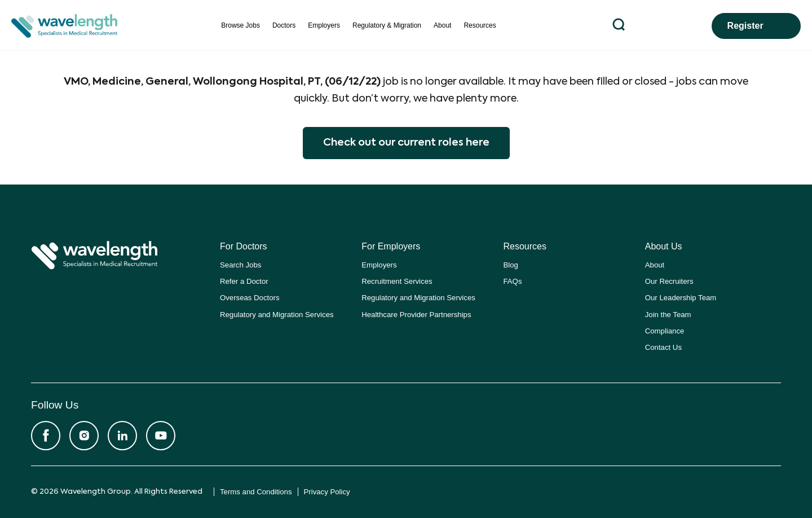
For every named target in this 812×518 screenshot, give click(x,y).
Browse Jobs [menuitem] (240, 25)
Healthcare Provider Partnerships (416, 315)
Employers (379, 265)
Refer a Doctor (244, 281)
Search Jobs (240, 265)
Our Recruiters (669, 281)
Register (745, 26)
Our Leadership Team (681, 298)
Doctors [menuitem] (284, 25)
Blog (511, 265)
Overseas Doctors (250, 298)
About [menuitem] (442, 25)
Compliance (665, 331)
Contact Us (663, 347)
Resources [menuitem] (480, 25)
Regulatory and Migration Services (277, 315)
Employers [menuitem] (324, 25)
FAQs (513, 281)
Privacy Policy (327, 492)
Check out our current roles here (406, 143)
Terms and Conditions (256, 492)
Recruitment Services (397, 281)
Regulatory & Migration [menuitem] (387, 25)
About (655, 265)
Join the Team (668, 315)
